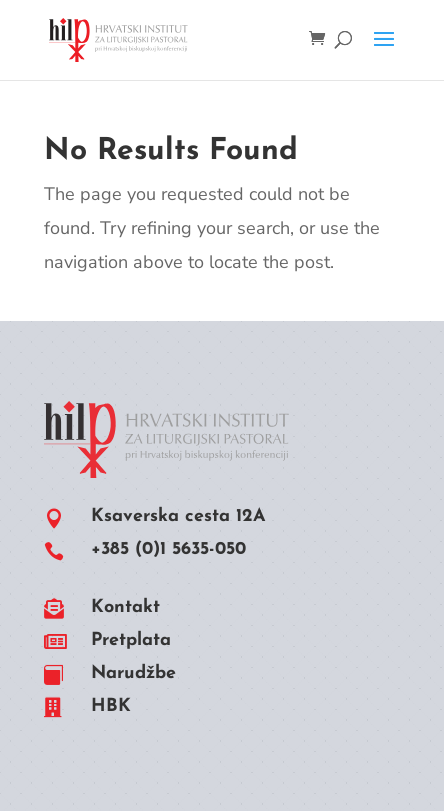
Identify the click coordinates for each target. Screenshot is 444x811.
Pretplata (131, 640)
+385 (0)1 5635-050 (168, 549)
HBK (111, 706)
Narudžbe (133, 673)
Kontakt (125, 607)
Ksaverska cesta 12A (178, 516)
